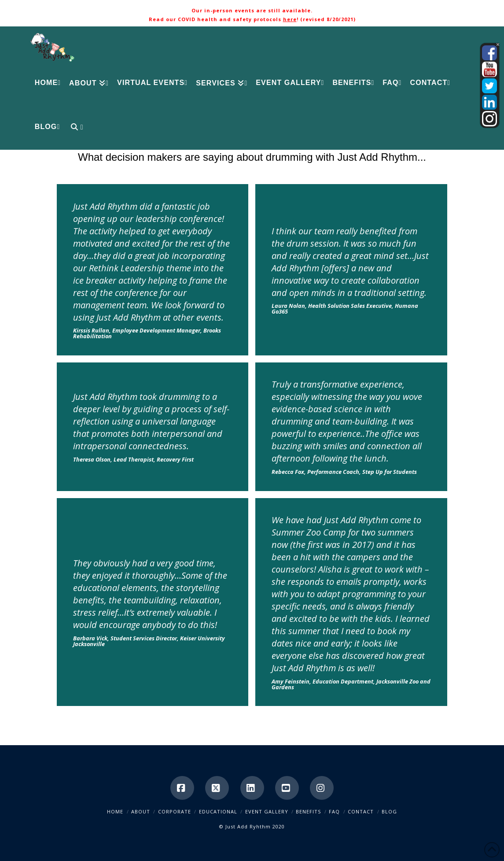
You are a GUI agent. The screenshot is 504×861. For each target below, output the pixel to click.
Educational (218, 811)
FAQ (334, 811)
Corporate (175, 811)
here (290, 19)
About (141, 811)
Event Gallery (267, 811)
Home (115, 811)
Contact (361, 811)
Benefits (308, 811)
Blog (389, 811)
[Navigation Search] (73, 128)
